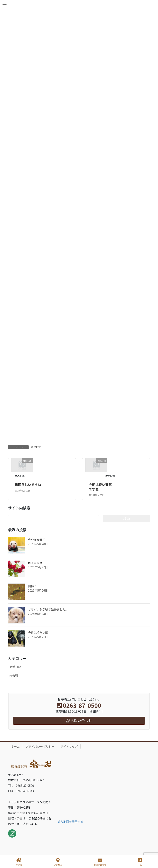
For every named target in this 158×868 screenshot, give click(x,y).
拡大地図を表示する (70, 822)
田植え (32, 586)
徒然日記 (36, 447)
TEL (140, 862)
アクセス (58, 862)
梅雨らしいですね (28, 484)
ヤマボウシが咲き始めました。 (48, 609)
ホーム (15, 746)
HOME (19, 862)
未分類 (14, 676)
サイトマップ (69, 746)
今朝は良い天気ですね (100, 487)
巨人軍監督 (35, 563)
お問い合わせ (100, 862)
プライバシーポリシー (40, 746)
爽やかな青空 (37, 540)
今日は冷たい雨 (38, 633)
